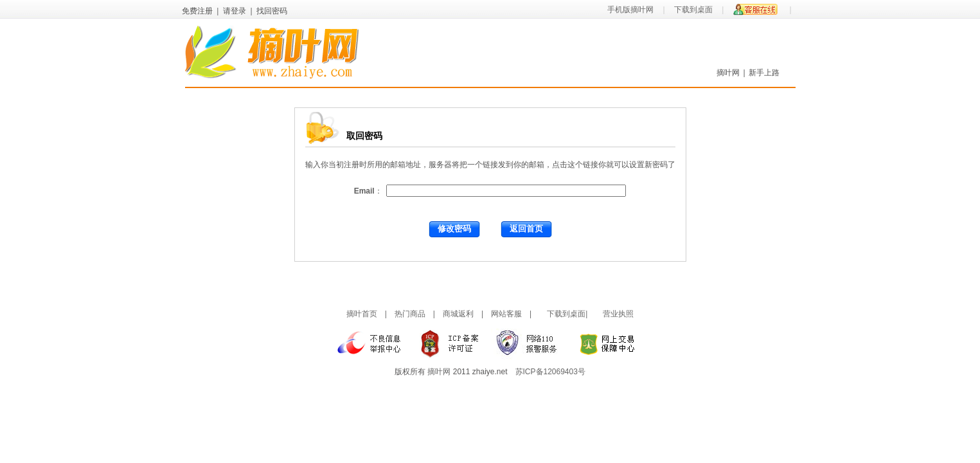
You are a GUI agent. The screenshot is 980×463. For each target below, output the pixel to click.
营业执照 (618, 314)
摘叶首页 (362, 314)
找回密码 (272, 11)
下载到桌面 (693, 10)
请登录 (235, 11)
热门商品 (410, 314)
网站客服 (506, 314)
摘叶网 (728, 73)
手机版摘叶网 (630, 10)
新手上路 (764, 73)
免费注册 (197, 11)
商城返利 (458, 314)
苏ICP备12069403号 (550, 372)
